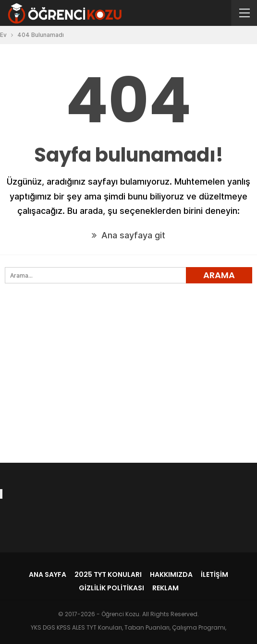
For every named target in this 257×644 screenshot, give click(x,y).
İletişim (214, 574)
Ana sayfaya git (128, 235)
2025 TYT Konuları (108, 574)
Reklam (165, 588)
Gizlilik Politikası (111, 588)
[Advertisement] (128, 389)
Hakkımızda (171, 574)
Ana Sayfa (48, 574)
